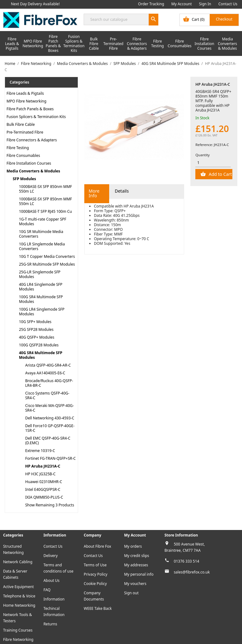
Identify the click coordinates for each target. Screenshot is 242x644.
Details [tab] (122, 191)
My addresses (136, 565)
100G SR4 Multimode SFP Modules (41, 299)
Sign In (205, 4)
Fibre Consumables (179, 43)
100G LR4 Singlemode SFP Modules (42, 312)
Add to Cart (220, 174)
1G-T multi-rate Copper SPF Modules (43, 222)
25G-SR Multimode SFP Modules (47, 264)
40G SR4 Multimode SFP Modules (41, 355)
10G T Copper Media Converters (47, 256)
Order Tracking (151, 4)
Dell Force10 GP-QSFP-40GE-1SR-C (50, 428)
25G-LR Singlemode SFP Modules (40, 274)
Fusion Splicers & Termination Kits (74, 43)
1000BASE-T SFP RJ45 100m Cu (45, 211)
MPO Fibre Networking (33, 43)
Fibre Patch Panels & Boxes (53, 43)
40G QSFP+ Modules (37, 337)
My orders (133, 546)
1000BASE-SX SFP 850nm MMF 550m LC (45, 189)
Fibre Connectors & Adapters (137, 44)
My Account (182, 4)
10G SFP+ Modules (35, 322)
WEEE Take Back (98, 608)
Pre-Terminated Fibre (113, 44)
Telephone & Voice (19, 596)
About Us (52, 580)
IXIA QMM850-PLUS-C (44, 497)
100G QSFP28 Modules (39, 345)
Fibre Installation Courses (204, 44)
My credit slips (137, 556)
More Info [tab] (94, 193)
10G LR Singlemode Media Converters (42, 246)
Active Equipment (19, 587)
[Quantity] (213, 163)
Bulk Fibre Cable (94, 44)
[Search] (121, 19)
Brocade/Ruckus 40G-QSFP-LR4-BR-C (49, 383)
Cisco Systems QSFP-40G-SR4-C (47, 395)
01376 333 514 (187, 561)
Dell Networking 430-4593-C (50, 418)
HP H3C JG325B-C (40, 474)
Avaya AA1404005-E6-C (45, 373)
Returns (50, 624)
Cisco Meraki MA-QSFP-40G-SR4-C (49, 408)
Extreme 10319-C (40, 451)
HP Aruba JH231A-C (43, 466)
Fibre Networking (18, 639)
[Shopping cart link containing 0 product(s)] (209, 20)
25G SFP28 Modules (36, 329)
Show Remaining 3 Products (50, 505)
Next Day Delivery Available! (35, 4)
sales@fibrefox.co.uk (192, 572)
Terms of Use (95, 565)
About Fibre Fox (97, 546)
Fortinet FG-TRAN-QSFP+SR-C (50, 458)
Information (54, 599)
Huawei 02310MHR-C (44, 482)
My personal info (139, 574)
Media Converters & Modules (227, 44)
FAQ (47, 590)
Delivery (51, 556)
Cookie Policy (95, 584)
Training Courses (18, 630)
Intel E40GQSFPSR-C (43, 489)
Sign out (131, 593)
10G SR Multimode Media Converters (41, 234)
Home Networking (19, 605)
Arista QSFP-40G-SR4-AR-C (48, 365)
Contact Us (228, 4)
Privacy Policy (95, 574)
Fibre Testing (158, 43)
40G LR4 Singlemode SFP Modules (41, 287)
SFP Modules (24, 179)
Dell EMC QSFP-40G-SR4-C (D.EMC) (48, 441)
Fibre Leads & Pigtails (12, 44)
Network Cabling (18, 562)
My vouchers (135, 584)
